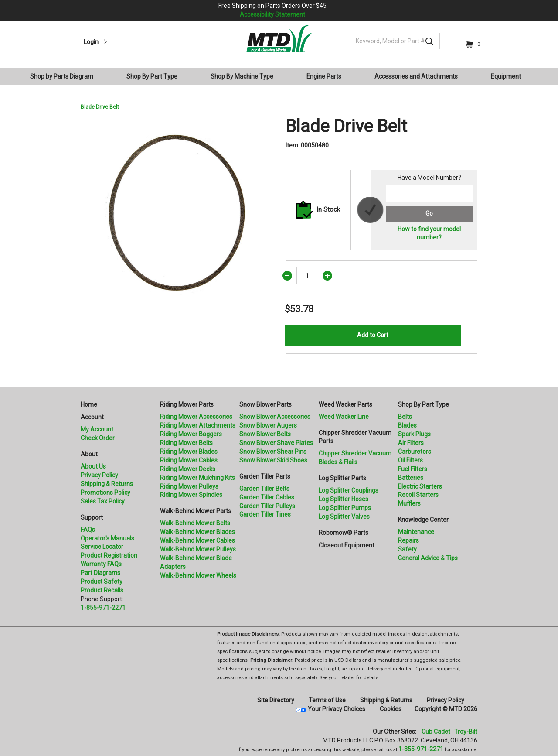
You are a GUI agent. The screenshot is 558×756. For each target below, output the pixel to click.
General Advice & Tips (428, 558)
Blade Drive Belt (100, 107)
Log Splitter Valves (344, 517)
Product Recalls (102, 590)
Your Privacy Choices (337, 709)
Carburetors (415, 452)
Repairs (408, 540)
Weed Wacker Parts (345, 404)
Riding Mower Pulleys (189, 486)
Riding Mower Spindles (191, 495)
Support (92, 517)
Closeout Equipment (347, 545)
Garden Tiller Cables (267, 497)
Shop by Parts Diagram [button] (62, 76)
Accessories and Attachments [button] (416, 76)
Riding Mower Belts (186, 443)
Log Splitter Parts (342, 478)
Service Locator (102, 547)
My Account (97, 429)
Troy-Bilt (466, 732)
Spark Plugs (414, 434)
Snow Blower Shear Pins (273, 452)
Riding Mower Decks (188, 469)
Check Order (98, 438)
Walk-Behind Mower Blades (197, 532)
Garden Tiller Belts (264, 489)
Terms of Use (327, 700)
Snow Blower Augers (268, 425)
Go (429, 213)
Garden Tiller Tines (265, 514)
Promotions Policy (105, 493)
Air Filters (411, 443)
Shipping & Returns (107, 484)
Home (89, 404)
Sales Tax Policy (103, 501)
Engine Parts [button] (324, 76)
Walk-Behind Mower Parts (196, 511)
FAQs (88, 530)
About (89, 454)
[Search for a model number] (429, 194)
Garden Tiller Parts (265, 476)
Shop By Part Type (424, 404)
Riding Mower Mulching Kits (197, 478)
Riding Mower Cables (189, 460)
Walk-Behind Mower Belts (195, 523)
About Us (93, 466)
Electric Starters (420, 486)
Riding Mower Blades (189, 452)
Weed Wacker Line (344, 417)
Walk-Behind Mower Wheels (198, 575)
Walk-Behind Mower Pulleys (198, 549)
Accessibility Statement (272, 14)
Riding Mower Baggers (191, 434)
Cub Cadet (436, 732)
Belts (405, 417)
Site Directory (276, 700)
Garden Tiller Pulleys (267, 506)
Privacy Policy (99, 475)
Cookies (391, 709)
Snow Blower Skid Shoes (273, 460)
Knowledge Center (423, 520)
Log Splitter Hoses (344, 499)
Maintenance (416, 532)
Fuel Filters (413, 469)
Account (92, 417)
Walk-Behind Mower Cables (197, 540)
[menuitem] (65, 76)
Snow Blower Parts (265, 404)
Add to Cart (373, 335)
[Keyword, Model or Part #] (395, 41)
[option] (177, 212)
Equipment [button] (506, 76)
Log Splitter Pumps (345, 508)
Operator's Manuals (107, 538)
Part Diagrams (100, 573)
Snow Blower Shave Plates (276, 443)
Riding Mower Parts (187, 404)
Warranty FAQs (101, 564)
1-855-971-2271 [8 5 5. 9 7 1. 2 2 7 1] (421, 749)
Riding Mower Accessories (196, 417)
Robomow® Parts (344, 533)
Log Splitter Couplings (349, 490)
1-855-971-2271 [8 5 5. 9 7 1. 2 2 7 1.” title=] (103, 608)
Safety (407, 549)
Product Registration (109, 555)
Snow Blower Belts (265, 434)
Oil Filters (410, 460)
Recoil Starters (418, 495)
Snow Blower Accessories (275, 417)
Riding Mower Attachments (198, 425)
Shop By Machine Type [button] (242, 76)
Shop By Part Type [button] (152, 76)
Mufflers (409, 503)
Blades (407, 425)
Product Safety (102, 582)
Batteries (411, 478)
